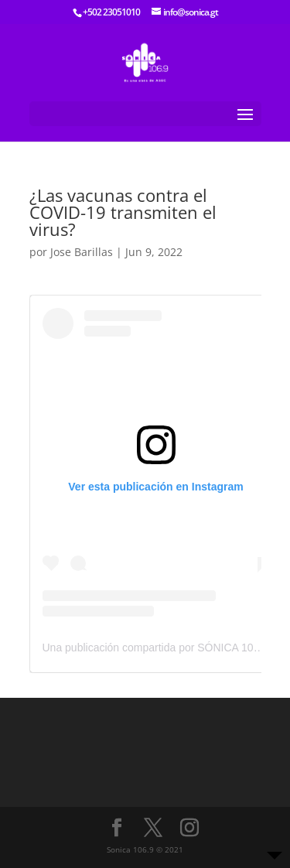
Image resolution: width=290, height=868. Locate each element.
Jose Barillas (82, 252)
